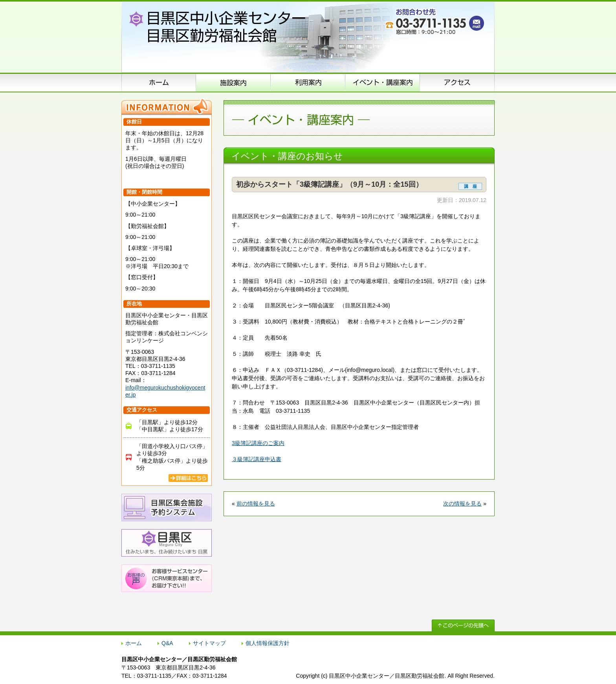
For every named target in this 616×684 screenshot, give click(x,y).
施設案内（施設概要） (233, 83)
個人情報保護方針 (268, 643)
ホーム (159, 83)
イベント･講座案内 (383, 83)
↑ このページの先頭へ (463, 625)
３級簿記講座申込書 (257, 459)
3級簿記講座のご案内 (258, 443)
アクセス (457, 83)
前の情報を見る (256, 504)
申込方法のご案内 (308, 83)
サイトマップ (209, 643)
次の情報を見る (462, 504)
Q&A (167, 643)
